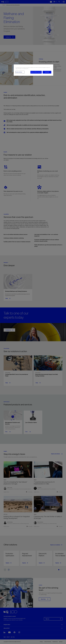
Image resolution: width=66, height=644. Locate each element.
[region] (33, 70)
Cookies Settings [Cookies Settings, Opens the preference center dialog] (19, 72)
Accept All (47, 72)
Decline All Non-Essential (36, 72)
